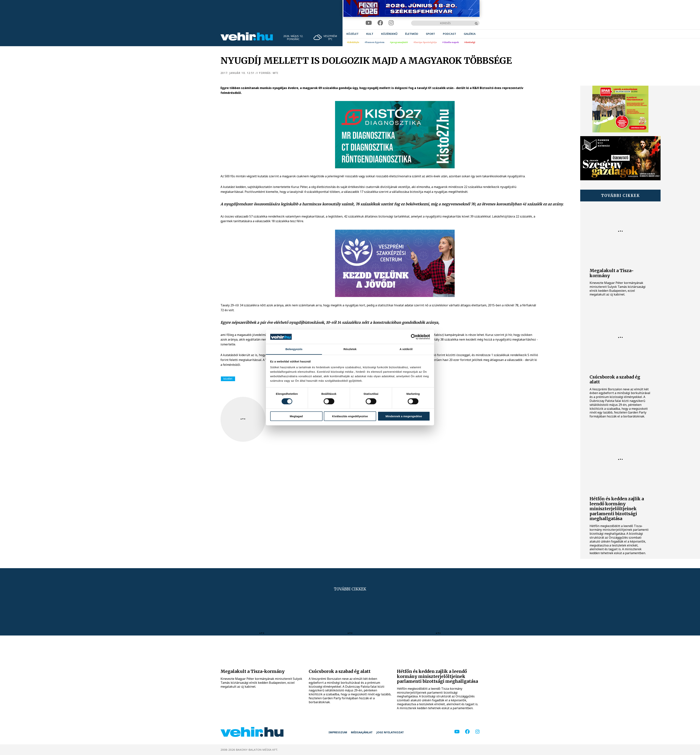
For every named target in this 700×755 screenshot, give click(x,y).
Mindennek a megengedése (404, 416)
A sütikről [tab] (406, 349)
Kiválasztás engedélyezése (350, 416)
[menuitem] (353, 34)
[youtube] (369, 23)
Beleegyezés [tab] (294, 349)
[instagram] (391, 23)
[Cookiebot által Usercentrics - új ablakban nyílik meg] (414, 337)
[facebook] (380, 23)
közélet (228, 379)
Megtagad (296, 416)
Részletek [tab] (350, 349)
